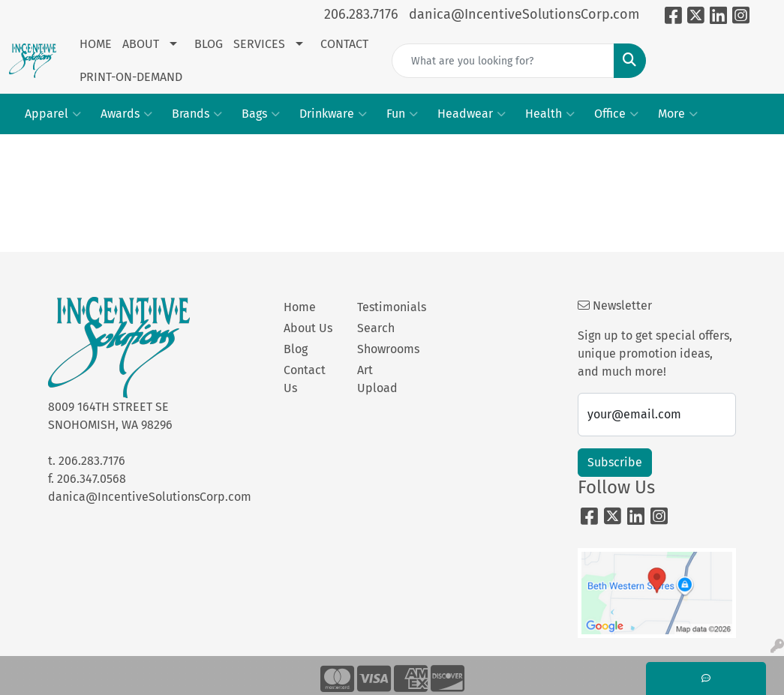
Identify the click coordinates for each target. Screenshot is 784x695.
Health (550, 114)
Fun (402, 114)
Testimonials (385, 307)
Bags (261, 114)
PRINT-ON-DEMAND (131, 77)
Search (376, 328)
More (678, 114)
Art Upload (377, 379)
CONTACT (344, 44)
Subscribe (615, 462)
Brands (197, 114)
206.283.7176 (361, 14)
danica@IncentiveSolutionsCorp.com (524, 14)
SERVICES (259, 44)
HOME (96, 44)
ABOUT (141, 44)
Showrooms (385, 349)
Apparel (53, 114)
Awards (126, 114)
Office (616, 114)
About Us (308, 328)
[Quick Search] (503, 61)
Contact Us (305, 379)
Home (300, 307)
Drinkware (333, 114)
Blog (296, 349)
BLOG (209, 44)
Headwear (472, 114)
